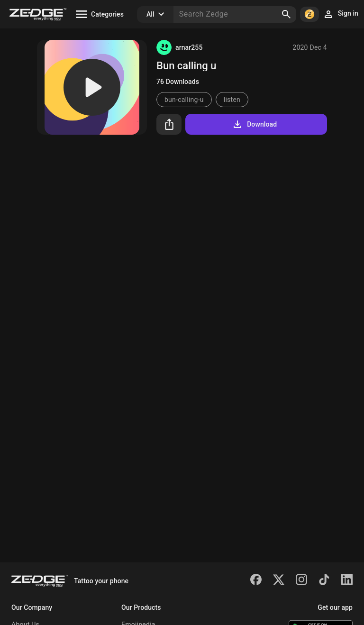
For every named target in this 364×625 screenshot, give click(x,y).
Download (254, 124)
